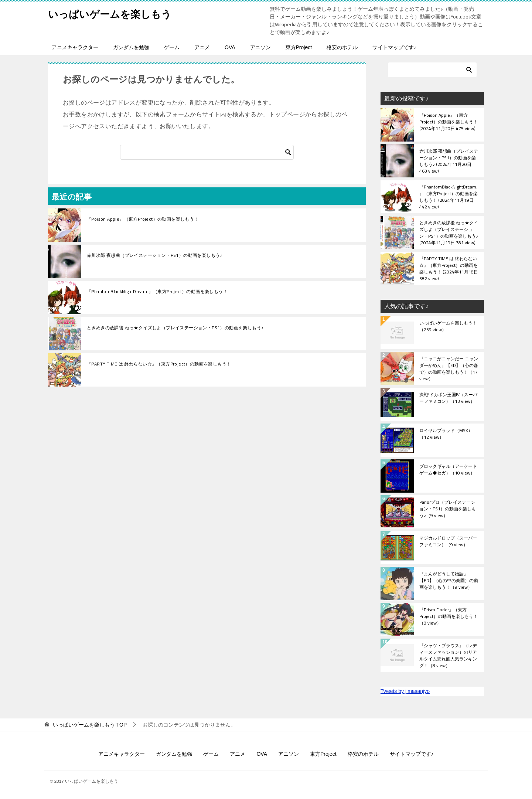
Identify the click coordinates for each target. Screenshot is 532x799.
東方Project (299, 47)
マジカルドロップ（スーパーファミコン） (448, 542)
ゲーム (172, 47)
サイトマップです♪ (394, 47)
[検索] (207, 152)
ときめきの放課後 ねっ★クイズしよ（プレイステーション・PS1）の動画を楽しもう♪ (175, 328)
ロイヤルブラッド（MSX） (446, 434)
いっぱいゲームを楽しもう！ (448, 327)
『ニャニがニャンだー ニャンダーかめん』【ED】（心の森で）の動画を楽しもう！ (449, 368)
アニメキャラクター (75, 47)
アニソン (260, 47)
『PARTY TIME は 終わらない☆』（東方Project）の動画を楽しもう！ (159, 364)
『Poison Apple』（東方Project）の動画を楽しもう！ (143, 219)
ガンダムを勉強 (131, 47)
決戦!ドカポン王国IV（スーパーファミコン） (448, 398)
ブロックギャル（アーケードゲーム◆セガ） (448, 470)
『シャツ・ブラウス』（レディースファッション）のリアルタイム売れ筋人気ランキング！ (448, 655)
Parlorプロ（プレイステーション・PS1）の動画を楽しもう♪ (448, 509)
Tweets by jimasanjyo (405, 691)
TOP (90, 725)
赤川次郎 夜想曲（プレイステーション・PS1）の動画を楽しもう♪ (155, 255)
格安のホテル (342, 47)
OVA (230, 47)
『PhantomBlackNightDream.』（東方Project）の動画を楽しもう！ (157, 292)
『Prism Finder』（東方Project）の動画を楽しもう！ (449, 617)
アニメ (202, 47)
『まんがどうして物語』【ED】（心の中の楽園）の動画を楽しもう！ (449, 581)
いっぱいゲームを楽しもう (116, 13)
